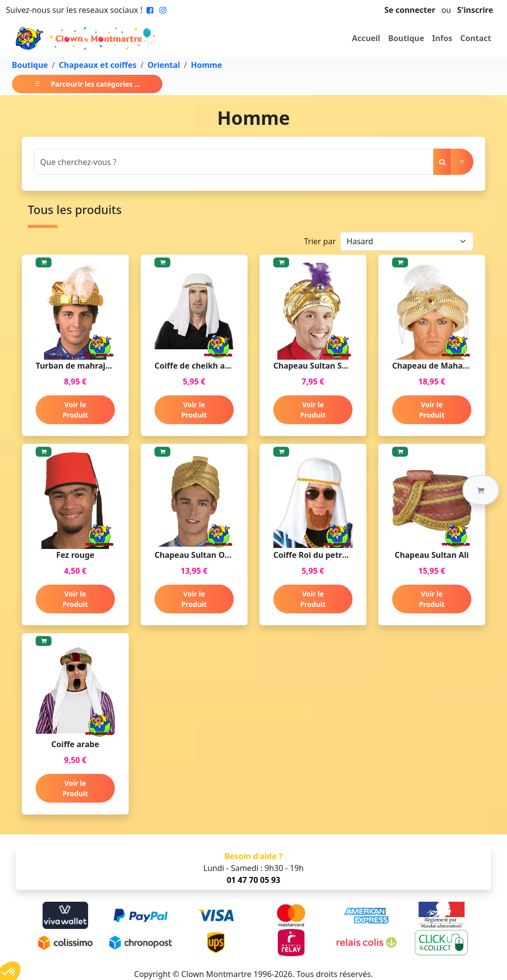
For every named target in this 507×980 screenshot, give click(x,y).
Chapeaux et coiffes (98, 65)
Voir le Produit (75, 410)
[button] (481, 490)
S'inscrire (475, 10)
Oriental (164, 65)
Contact (476, 38)
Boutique (406, 38)
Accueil (366, 38)
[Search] (234, 162)
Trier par (320, 241)
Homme (207, 65)
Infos (442, 38)
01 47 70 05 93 (253, 880)
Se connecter (410, 10)
